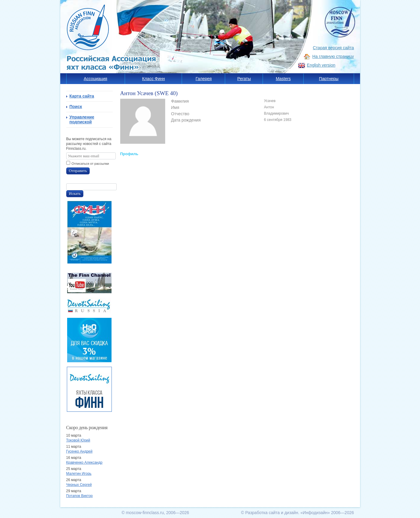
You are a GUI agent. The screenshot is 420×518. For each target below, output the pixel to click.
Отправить (78, 171)
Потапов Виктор (80, 496)
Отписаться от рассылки (90, 164)
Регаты (244, 79)
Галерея (204, 79)
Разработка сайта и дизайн (272, 513)
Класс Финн (153, 79)
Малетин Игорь (79, 474)
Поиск (76, 107)
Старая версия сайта (334, 48)
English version (321, 65)
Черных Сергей (79, 485)
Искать (75, 193)
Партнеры (329, 79)
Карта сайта (82, 96)
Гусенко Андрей (79, 451)
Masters (283, 79)
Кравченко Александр (84, 462)
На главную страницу (333, 56)
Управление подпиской (82, 119)
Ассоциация (95, 79)
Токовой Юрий (78, 440)
